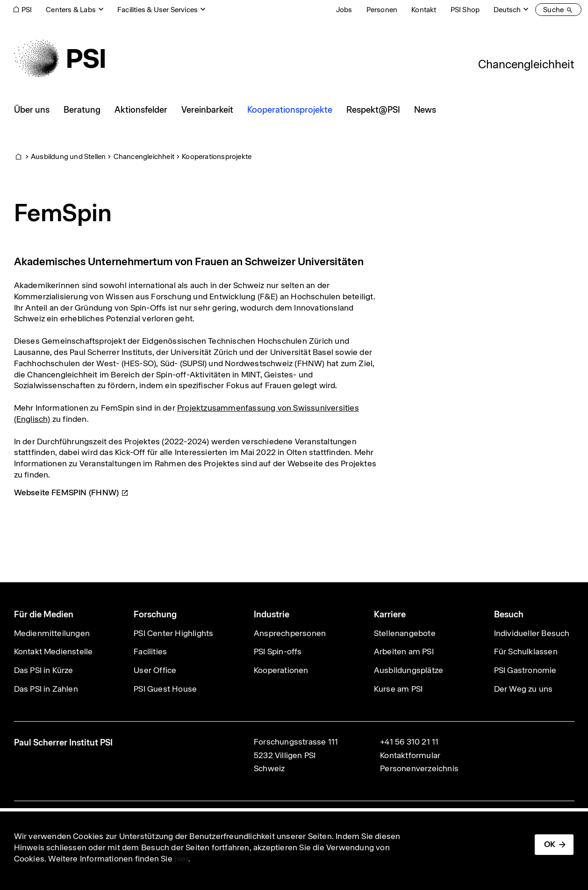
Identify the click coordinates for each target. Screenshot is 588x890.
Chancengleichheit (526, 64)
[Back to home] (59, 58)
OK (550, 844)
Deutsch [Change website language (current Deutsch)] (507, 10)
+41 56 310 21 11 (409, 742)
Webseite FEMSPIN (72, 492)
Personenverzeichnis (419, 768)
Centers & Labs (71, 10)
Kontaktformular (410, 755)
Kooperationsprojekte (217, 156)
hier (181, 859)
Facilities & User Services (158, 10)
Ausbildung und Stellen (68, 156)
